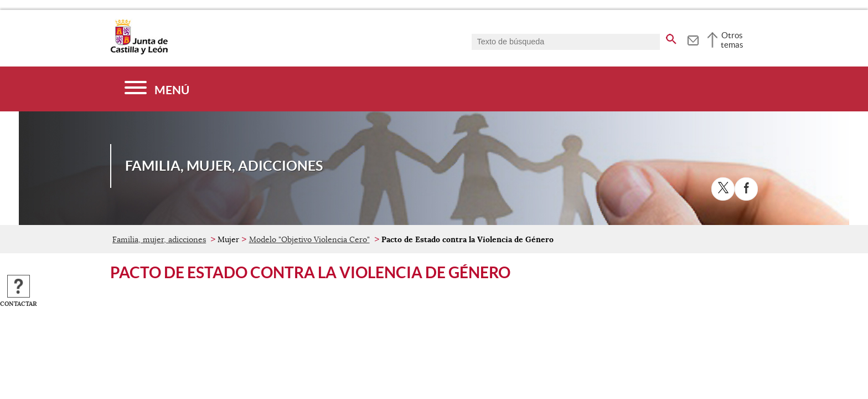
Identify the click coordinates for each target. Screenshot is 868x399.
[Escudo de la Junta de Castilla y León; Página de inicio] (139, 52)
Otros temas (732, 40)
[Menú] (157, 89)
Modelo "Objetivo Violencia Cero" (309, 239)
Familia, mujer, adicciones (159, 239)
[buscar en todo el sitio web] (671, 37)
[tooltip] (693, 39)
